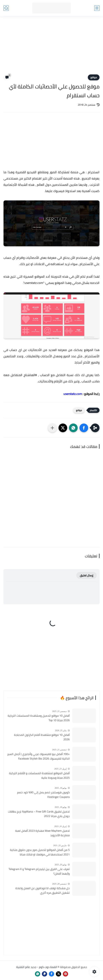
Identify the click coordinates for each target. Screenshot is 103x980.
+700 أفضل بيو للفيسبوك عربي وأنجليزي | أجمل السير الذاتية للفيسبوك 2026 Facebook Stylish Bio (38, 756)
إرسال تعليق (87, 575)
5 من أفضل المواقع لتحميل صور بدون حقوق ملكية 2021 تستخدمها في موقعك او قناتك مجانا (40, 852)
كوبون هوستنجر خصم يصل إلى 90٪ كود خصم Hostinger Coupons (43, 795)
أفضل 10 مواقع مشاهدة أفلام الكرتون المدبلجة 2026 (42, 737)
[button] (84, 428)
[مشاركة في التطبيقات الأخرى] (52, 428)
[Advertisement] (51, 47)
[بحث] (6, 8)
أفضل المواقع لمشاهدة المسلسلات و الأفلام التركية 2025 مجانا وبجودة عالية (39, 775)
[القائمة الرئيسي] (97, 8)
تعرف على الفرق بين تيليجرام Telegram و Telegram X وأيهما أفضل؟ (39, 871)
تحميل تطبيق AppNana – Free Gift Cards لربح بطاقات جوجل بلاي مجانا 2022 (39, 814)
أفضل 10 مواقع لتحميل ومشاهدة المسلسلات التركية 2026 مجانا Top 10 (39, 718)
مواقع (94, 77)
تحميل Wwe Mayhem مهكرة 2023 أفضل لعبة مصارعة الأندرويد (42, 833)
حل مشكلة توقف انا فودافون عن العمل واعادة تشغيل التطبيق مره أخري (43, 891)
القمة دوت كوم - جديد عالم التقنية (37, 967)
